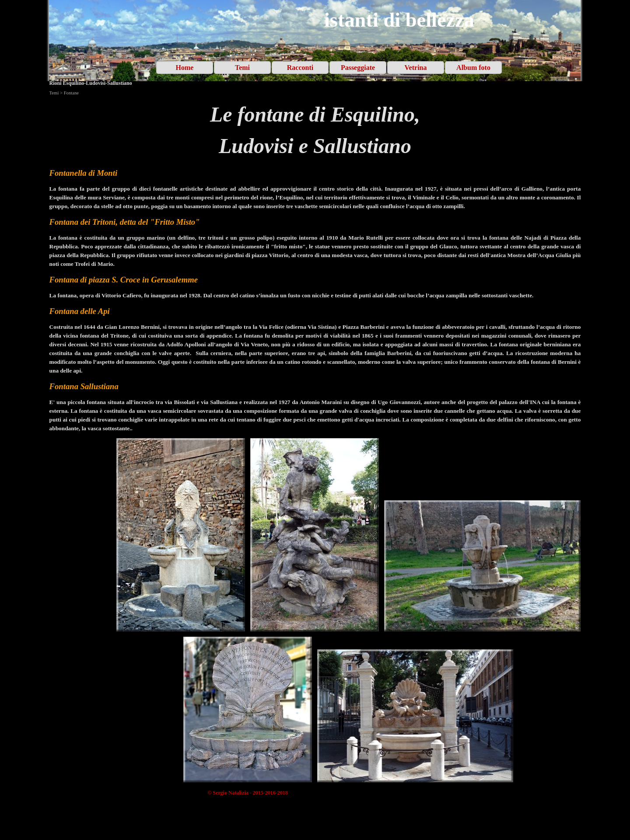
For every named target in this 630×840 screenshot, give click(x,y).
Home (185, 68)
